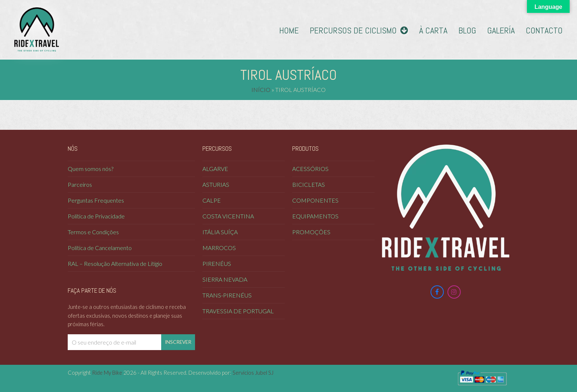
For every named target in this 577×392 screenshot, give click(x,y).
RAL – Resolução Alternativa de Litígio (115, 263)
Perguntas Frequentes (96, 200)
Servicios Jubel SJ (253, 373)
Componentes (315, 200)
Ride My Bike (107, 373)
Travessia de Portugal (238, 311)
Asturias (216, 184)
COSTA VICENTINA (228, 216)
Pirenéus (217, 263)
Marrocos (219, 248)
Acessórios (310, 169)
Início (261, 90)
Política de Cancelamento (100, 248)
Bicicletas (309, 184)
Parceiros (80, 184)
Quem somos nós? (91, 169)
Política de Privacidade (96, 216)
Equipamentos (315, 216)
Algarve (215, 169)
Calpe (212, 200)
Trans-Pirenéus (227, 295)
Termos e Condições (93, 232)
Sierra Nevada (225, 279)
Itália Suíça (220, 232)
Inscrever (178, 342)
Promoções (311, 232)
